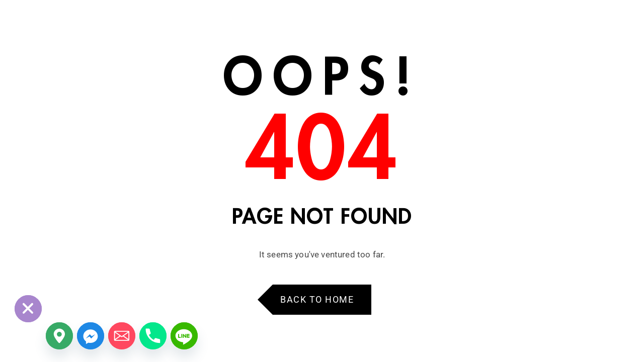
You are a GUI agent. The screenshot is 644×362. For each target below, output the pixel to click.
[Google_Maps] (59, 336)
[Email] (122, 336)
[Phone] (153, 336)
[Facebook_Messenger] (91, 336)
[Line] (184, 336)
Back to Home (317, 299)
